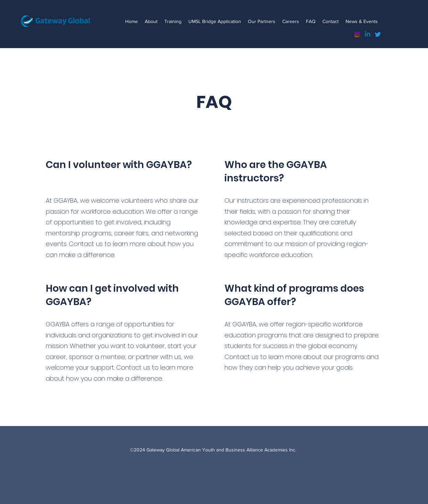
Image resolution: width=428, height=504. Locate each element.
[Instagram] (357, 34)
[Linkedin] (367, 34)
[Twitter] (378, 34)
